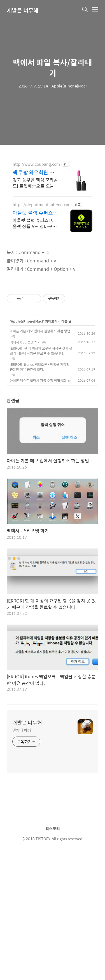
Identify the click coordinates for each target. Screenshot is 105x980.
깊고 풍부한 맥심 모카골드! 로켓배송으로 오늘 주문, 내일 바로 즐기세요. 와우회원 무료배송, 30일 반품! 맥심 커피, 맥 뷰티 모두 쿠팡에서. (36, 183)
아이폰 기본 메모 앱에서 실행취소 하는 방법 (40, 331)
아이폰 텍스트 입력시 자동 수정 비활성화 (38, 381)
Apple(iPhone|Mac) (27, 321)
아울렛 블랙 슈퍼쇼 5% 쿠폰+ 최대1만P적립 (34, 213)
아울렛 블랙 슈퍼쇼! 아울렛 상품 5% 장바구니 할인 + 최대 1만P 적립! (35, 223)
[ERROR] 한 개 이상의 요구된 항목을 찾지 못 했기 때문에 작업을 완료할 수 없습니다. (41, 351)
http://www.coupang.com (36, 164)
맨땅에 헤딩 (22, 730)
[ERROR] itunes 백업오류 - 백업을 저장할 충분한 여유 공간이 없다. (40, 367)
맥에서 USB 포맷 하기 (25, 342)
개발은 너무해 (23, 10)
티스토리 (53, 828)
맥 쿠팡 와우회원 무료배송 (36, 172)
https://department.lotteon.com (42, 205)
